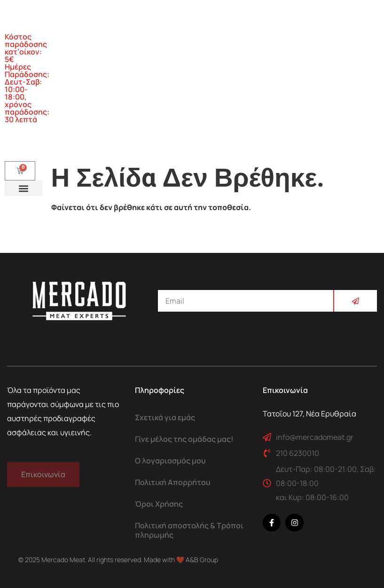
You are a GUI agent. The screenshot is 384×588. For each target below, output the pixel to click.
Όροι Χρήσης (159, 504)
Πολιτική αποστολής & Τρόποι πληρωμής (189, 530)
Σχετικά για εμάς (165, 417)
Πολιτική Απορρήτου (173, 482)
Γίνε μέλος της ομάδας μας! (184, 439)
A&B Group (202, 560)
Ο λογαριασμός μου (170, 461)
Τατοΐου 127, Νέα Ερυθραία (310, 414)
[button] (24, 188)
